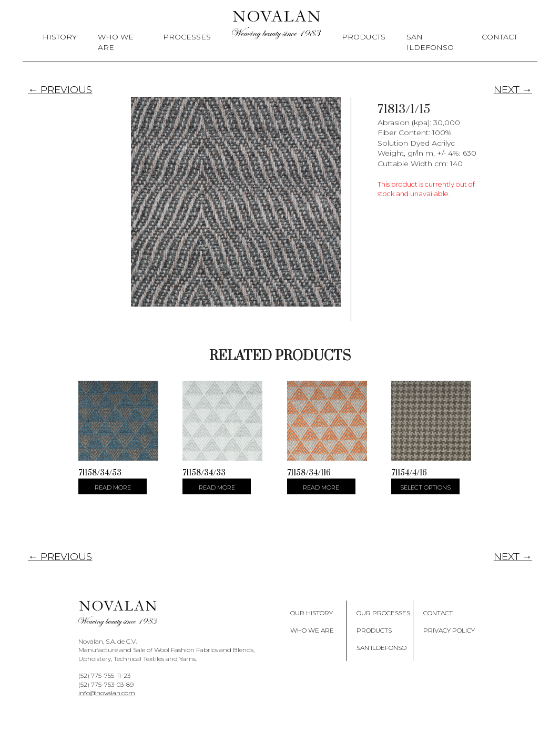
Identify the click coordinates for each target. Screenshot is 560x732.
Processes (187, 37)
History (60, 37)
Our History (312, 613)
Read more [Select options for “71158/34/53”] (113, 487)
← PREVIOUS (60, 90)
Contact (500, 37)
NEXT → (513, 90)
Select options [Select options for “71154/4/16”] (425, 487)
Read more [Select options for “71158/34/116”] (321, 487)
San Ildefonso (430, 42)
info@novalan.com (107, 693)
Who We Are (116, 42)
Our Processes (383, 613)
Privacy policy (449, 630)
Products (364, 37)
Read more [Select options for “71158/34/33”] (217, 487)
